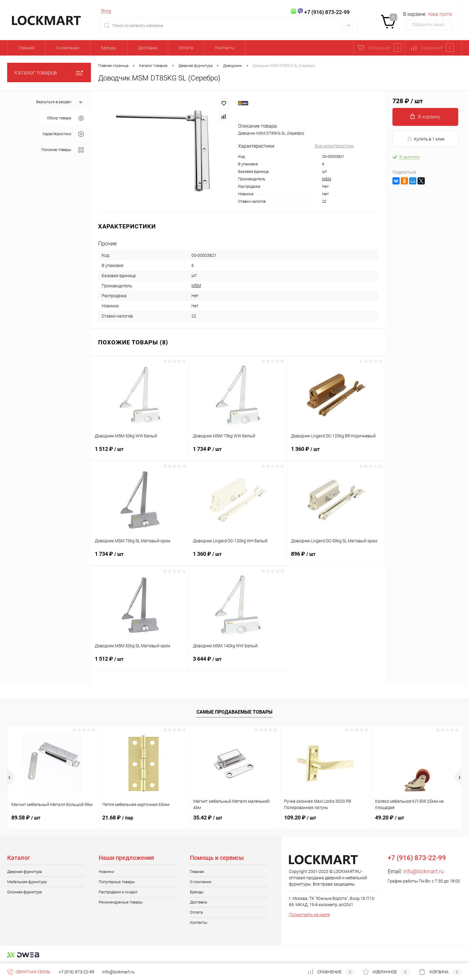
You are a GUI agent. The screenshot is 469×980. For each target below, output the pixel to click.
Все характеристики (334, 146)
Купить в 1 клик (426, 139)
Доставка (148, 48)
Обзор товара (65, 118)
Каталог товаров (49, 72)
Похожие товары (63, 150)
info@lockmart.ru (424, 871)
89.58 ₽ (26, 818)
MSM (327, 179)
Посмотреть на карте (309, 915)
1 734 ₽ (238, 453)
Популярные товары (117, 882)
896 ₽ (336, 558)
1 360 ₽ (336, 453)
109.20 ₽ (300, 818)
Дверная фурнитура (25, 872)
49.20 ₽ (390, 818)
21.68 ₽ (118, 818)
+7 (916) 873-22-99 (76, 972)
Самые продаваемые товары (234, 712)
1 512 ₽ (140, 453)
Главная (26, 48)
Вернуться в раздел (60, 102)
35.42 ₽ (208, 818)
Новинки (106, 872)
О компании (68, 48)
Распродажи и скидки (118, 892)
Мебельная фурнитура (27, 882)
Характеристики (63, 134)
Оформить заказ (428, 25)
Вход (106, 11)
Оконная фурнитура (25, 892)
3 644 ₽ (238, 663)
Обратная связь (29, 972)
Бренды (109, 48)
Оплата (186, 48)
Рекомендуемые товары (121, 902)
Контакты (225, 48)
